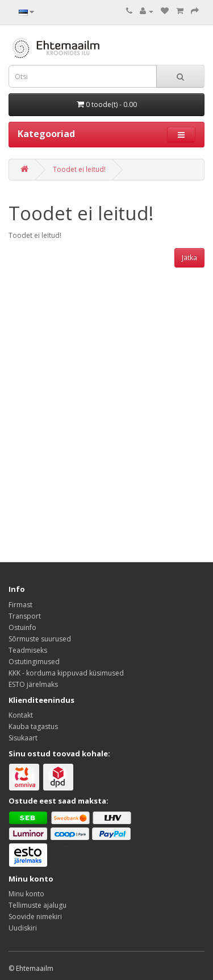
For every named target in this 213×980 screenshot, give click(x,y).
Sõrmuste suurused (40, 639)
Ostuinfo (22, 627)
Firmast (20, 605)
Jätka (189, 258)
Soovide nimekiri (35, 917)
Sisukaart (23, 738)
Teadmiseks (28, 650)
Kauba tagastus (33, 726)
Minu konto (26, 894)
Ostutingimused (34, 662)
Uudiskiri (23, 928)
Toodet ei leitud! (79, 169)
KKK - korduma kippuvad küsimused (66, 673)
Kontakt (21, 715)
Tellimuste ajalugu (37, 905)
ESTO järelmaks (33, 684)
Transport (25, 616)
